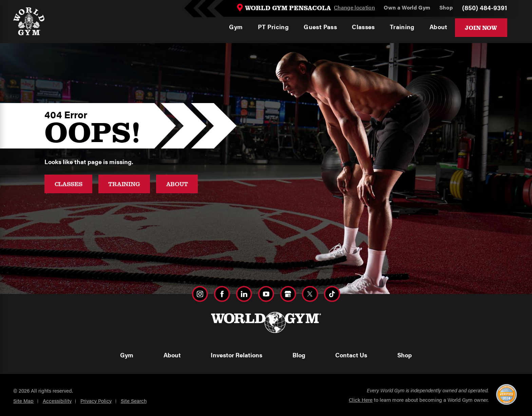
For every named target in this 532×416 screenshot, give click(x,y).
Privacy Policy (96, 401)
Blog (299, 355)
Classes (69, 184)
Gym (127, 355)
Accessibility (57, 401)
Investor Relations (236, 355)
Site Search (134, 401)
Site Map (23, 401)
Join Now (481, 27)
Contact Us (351, 355)
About (177, 184)
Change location (354, 8)
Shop (405, 355)
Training (124, 184)
